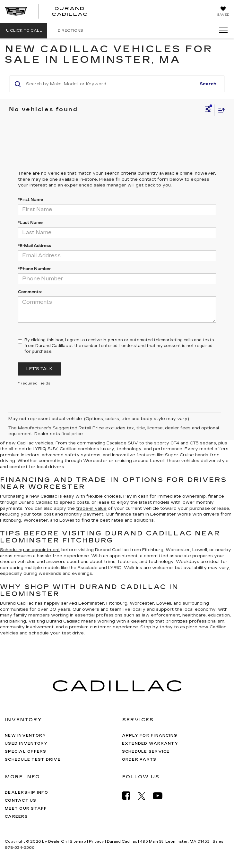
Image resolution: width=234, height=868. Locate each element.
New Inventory (25, 736)
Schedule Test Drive (33, 760)
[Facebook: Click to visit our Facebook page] (129, 796)
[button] (24, 31)
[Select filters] (208, 110)
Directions (68, 31)
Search (208, 84)
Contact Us (21, 801)
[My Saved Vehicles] (223, 12)
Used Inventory (26, 744)
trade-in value (91, 508)
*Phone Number (35, 269)
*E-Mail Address (35, 246)
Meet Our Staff (26, 809)
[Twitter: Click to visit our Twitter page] (145, 796)
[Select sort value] (220, 110)
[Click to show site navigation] (221, 30)
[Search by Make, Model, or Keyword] (110, 84)
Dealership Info (26, 793)
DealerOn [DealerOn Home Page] (57, 842)
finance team (130, 514)
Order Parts (139, 760)
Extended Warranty (150, 744)
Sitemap (78, 842)
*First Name (30, 200)
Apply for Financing (150, 736)
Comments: (30, 292)
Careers (16, 817)
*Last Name (30, 223)
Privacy (96, 842)
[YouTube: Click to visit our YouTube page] (161, 796)
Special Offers (26, 752)
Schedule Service (146, 752)
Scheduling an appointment (30, 550)
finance (216, 496)
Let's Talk (39, 369)
